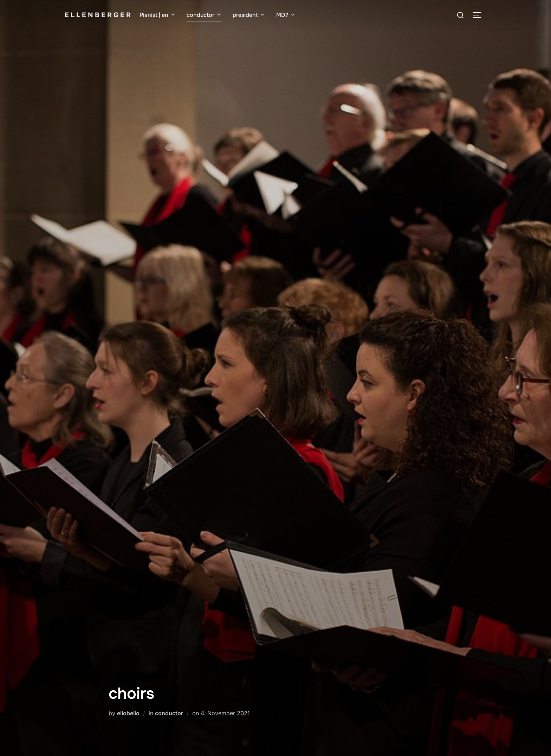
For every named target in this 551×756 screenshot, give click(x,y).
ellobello (128, 713)
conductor (204, 15)
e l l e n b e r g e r (98, 15)
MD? (286, 15)
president (249, 15)
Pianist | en (158, 15)
